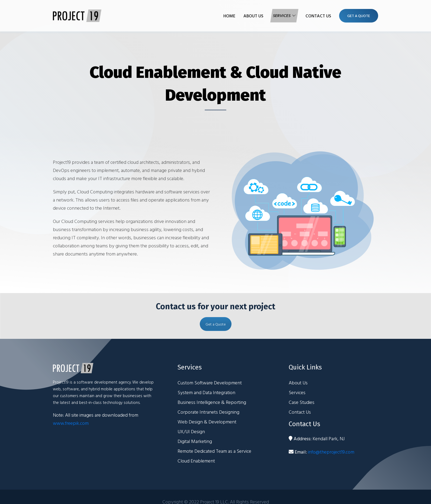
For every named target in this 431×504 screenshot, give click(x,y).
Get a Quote (216, 324)
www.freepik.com (71, 423)
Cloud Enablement (196, 461)
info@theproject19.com (331, 452)
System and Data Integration (206, 392)
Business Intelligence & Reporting (212, 402)
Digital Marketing (195, 441)
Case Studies (302, 402)
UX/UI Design (191, 431)
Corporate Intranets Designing (208, 412)
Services (282, 16)
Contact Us (318, 16)
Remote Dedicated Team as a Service (214, 451)
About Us (253, 16)
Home (229, 16)
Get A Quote (359, 16)
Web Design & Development (207, 422)
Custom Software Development (210, 383)
